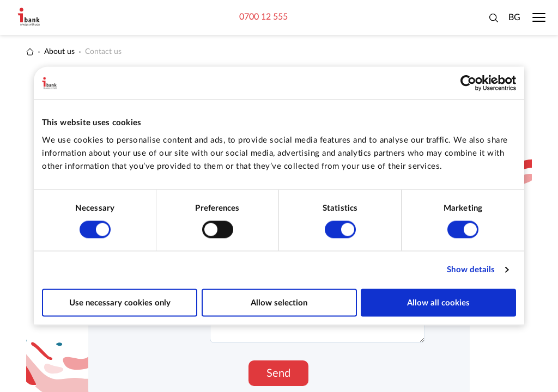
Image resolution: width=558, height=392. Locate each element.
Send (278, 373)
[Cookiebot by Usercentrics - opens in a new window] (468, 83)
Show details (471, 270)
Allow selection (279, 302)
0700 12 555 (263, 17)
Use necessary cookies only (120, 302)
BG (514, 17)
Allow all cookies (438, 302)
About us (59, 52)
